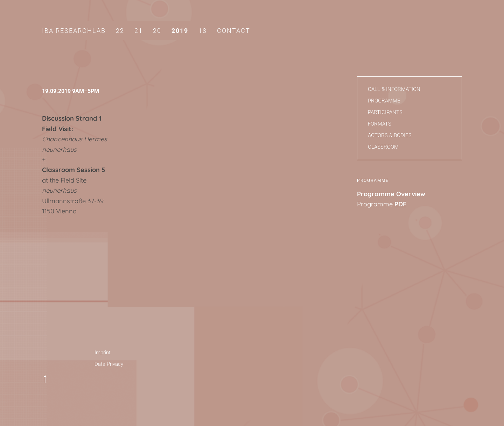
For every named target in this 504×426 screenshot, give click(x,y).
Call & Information (394, 89)
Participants (385, 112)
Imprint (103, 353)
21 (139, 31)
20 (157, 31)
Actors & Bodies (390, 135)
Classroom (383, 147)
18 (203, 31)
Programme (384, 101)
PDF (400, 204)
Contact (234, 31)
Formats (380, 124)
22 (120, 31)
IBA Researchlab (74, 31)
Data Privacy (109, 364)
